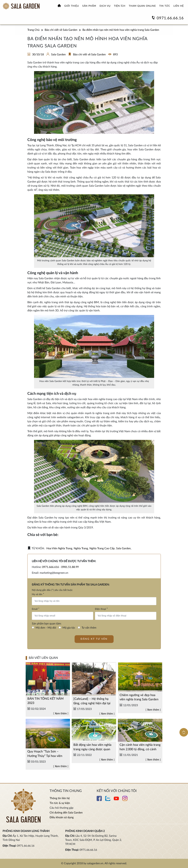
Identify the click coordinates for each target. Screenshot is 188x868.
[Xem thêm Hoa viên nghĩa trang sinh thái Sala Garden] (21, 6)
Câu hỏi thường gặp (61, 808)
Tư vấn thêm (89, 628)
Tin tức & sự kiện (60, 803)
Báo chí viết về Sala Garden (89, 55)
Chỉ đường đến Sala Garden (66, 813)
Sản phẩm (89, 6)
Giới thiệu (72, 6)
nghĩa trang (81, 548)
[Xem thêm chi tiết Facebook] (99, 800)
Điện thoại (101, 609)
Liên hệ (179, 6)
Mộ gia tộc (69, 628)
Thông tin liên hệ (60, 798)
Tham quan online (142, 6)
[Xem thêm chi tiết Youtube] (116, 800)
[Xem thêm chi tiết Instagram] (125, 800)
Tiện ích (120, 6)
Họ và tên (38, 594)
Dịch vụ (105, 6)
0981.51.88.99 (70, 567)
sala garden (123, 548)
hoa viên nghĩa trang (59, 548)
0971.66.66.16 (170, 18)
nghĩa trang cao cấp (102, 548)
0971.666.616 (50, 567)
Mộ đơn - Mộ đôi (46, 628)
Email (36, 609)
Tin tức (165, 6)
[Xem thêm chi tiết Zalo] (108, 800)
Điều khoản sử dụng (62, 817)
